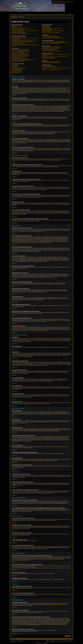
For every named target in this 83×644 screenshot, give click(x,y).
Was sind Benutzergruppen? (47, 28)
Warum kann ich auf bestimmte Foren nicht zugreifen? (21, 55)
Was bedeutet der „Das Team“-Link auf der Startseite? (51, 33)
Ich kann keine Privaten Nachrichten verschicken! (50, 36)
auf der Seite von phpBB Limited (58, 605)
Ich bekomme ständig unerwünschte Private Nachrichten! (51, 37)
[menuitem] (70, 2)
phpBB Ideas (61, 611)
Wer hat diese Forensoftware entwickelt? (49, 66)
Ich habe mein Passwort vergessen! (18, 32)
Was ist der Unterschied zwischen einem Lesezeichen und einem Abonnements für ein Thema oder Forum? (56, 55)
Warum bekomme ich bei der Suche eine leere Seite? (51, 49)
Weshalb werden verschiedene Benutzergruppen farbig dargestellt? (53, 31)
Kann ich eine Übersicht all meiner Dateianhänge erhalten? (51, 63)
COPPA (69, 106)
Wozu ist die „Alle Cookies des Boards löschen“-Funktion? (21, 34)
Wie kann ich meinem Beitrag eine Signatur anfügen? (20, 51)
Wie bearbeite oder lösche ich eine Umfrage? (19, 54)
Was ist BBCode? (15, 65)
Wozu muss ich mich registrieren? (17, 26)
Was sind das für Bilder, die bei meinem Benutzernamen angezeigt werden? (24, 42)
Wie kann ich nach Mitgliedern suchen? (48, 50)
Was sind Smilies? (15, 67)
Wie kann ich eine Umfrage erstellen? (18, 52)
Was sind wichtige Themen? (17, 71)
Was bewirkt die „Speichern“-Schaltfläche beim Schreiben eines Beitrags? (24, 59)
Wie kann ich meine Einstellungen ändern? (19, 37)
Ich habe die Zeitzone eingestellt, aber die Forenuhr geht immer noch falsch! (24, 40)
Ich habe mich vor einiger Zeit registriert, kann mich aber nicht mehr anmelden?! (25, 31)
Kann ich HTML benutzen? (16, 66)
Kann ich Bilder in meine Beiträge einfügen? (19, 68)
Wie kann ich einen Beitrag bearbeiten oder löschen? (20, 50)
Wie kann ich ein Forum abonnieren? (48, 57)
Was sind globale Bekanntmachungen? (18, 69)
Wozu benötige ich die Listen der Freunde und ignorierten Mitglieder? (53, 41)
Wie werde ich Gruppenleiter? (47, 30)
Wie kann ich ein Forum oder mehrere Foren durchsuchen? (51, 47)
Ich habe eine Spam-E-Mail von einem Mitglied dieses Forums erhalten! (53, 38)
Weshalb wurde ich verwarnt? (17, 57)
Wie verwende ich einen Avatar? (17, 43)
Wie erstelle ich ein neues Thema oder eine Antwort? (20, 49)
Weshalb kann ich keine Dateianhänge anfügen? (20, 56)
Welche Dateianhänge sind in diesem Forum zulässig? (51, 62)
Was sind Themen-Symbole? (17, 73)
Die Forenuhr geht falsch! (16, 39)
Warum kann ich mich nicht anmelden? (18, 30)
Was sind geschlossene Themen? (17, 72)
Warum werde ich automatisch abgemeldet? (19, 33)
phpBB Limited (31, 189)
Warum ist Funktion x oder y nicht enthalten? (49, 67)
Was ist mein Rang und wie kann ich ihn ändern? (20, 44)
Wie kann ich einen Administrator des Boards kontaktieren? (51, 70)
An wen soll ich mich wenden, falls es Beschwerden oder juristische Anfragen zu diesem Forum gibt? (56, 68)
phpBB (38, 643)
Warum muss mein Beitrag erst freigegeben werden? (20, 60)
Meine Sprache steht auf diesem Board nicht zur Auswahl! (21, 41)
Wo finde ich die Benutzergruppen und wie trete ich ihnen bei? (52, 29)
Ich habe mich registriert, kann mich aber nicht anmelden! (21, 29)
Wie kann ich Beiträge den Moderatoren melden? (20, 58)
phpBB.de (39, 189)
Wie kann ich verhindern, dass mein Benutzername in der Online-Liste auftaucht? (25, 38)
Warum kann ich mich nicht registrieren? (18, 28)
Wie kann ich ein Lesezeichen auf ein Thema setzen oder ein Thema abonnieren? (55, 56)
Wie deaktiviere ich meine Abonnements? (49, 58)
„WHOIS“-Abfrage (33, 619)
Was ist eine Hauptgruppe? (46, 32)
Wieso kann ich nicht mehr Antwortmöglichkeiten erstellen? (21, 53)
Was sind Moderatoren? (46, 27)
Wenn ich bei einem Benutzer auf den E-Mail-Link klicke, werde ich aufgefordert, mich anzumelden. (26, 45)
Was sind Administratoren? (46, 26)
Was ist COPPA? (15, 27)
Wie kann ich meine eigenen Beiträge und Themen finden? (51, 51)
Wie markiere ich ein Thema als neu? (18, 61)
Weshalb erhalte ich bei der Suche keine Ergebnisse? (51, 48)
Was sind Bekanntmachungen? (17, 70)
